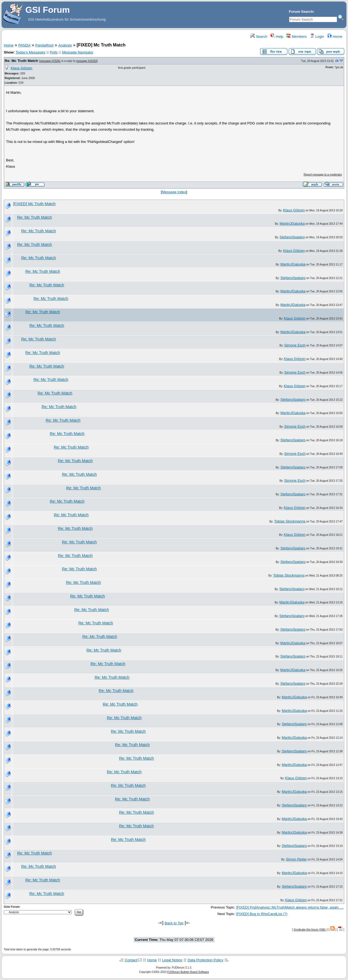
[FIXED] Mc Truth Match (34, 204)
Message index (174, 192)
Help (277, 37)
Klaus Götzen (21, 68)
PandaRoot (44, 45)
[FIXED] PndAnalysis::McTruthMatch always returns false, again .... (290, 907)
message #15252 (87, 61)
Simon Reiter (296, 859)
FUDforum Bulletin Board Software (188, 972)
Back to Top (174, 923)
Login (317, 37)
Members (296, 37)
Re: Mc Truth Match (21, 61)
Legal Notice (172, 960)
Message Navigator (78, 52)
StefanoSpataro (292, 237)
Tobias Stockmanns (290, 521)
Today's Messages (30, 52)
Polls (54, 52)
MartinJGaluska (292, 223)
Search (259, 37)
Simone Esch (295, 345)
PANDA (24, 45)
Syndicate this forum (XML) (310, 930)
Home (335, 37)
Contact (131, 960)
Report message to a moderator (323, 175)
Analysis (65, 45)
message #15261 (50, 61)
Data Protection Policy (205, 960)
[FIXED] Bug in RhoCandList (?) (262, 914)
